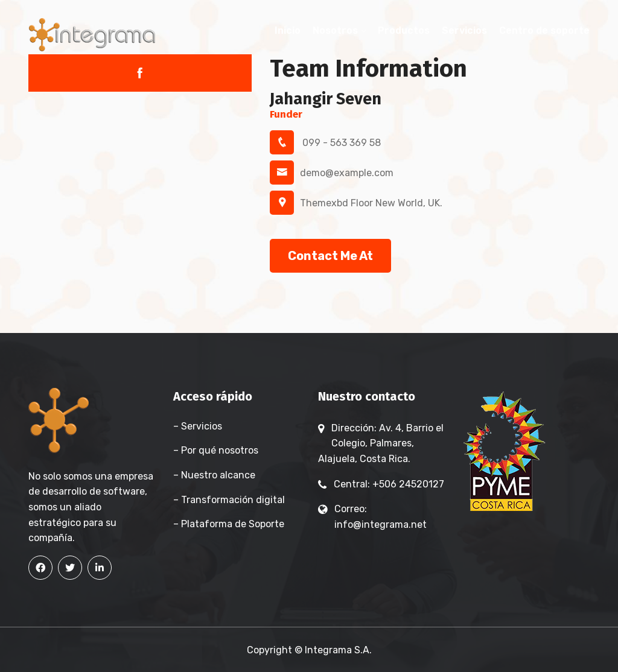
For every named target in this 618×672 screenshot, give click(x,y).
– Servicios (198, 426)
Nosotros (335, 30)
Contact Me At (330, 256)
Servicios (464, 30)
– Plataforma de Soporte (229, 524)
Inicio (288, 30)
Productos (404, 30)
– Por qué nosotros (216, 450)
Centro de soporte (544, 30)
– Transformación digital (229, 500)
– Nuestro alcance (214, 475)
